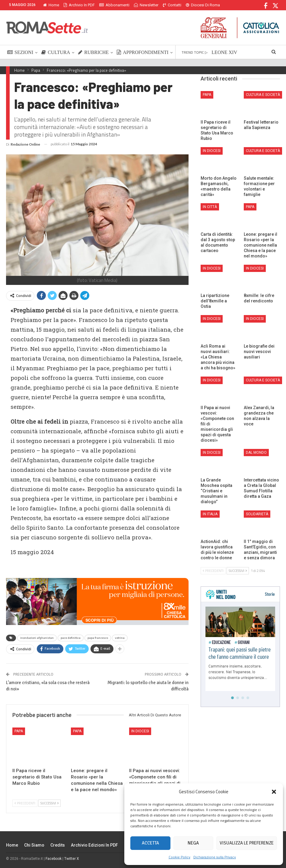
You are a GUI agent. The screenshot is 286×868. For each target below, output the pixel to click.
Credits (58, 845)
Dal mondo (256, 453)
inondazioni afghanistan (37, 638)
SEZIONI (20, 52)
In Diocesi (140, 731)
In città (210, 207)
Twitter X (72, 859)
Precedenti (25, 803)
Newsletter (146, 5)
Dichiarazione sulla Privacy (215, 857)
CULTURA (56, 52)
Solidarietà (257, 514)
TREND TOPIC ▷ (195, 52)
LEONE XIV (224, 52)
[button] (274, 792)
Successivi (49, 803)
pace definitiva (71, 638)
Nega (193, 843)
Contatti (172, 5)
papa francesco (98, 638)
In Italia (210, 514)
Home (51, 5)
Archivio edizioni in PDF (94, 845)
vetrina (120, 638)
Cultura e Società (263, 95)
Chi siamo (34, 845)
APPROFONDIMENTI (143, 52)
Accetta (150, 843)
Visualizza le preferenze (247, 843)
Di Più (192, 5)
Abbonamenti (114, 5)
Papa (19, 731)
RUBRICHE (93, 52)
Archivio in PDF (79, 5)
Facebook (54, 859)
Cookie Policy (180, 857)
